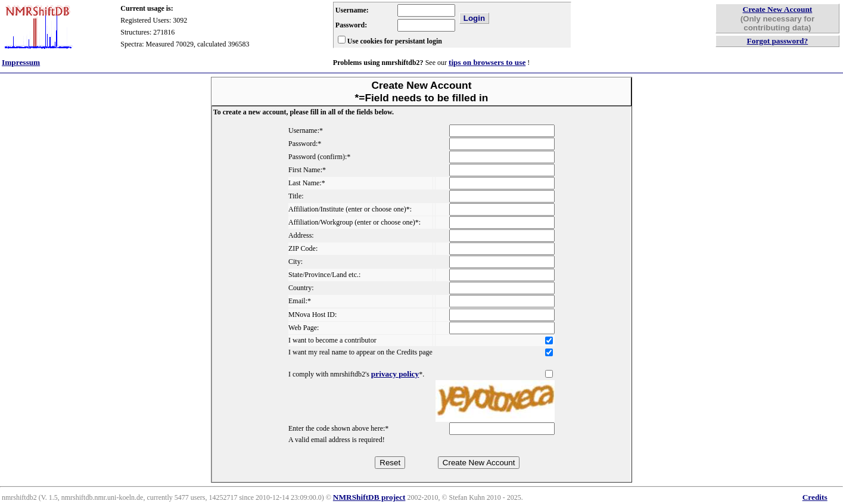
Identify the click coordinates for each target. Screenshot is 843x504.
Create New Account (778, 9)
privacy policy (395, 374)
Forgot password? (778, 41)
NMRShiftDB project (369, 497)
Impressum (21, 62)
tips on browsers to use (487, 62)
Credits (815, 497)
